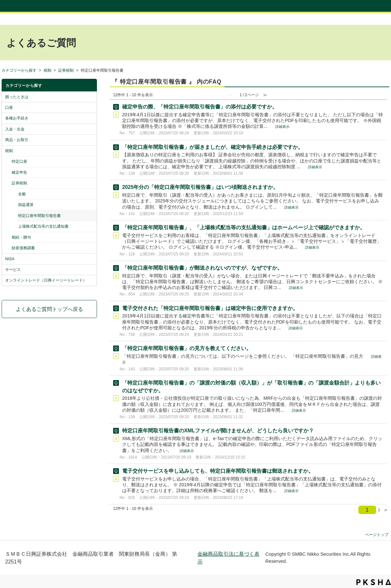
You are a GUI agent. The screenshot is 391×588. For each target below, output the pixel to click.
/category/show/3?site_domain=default (91, 108)
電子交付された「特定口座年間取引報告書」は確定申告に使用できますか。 (210, 308)
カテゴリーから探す (19, 70)
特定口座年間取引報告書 (39, 216)
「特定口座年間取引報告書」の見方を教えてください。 (187, 348)
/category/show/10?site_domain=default (91, 280)
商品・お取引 (17, 140)
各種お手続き (17, 118)
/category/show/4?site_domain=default (91, 118)
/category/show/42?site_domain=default (91, 183)
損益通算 (26, 205)
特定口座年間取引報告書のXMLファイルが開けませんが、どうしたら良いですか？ (218, 431)
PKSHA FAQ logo (374, 582)
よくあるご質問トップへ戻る (49, 309)
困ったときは (17, 97)
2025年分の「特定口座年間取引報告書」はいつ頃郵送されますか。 (200, 187)
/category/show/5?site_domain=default (91, 129)
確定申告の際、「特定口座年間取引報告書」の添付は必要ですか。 (200, 107)
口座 (9, 108)
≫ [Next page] (386, 510)
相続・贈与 (21, 237)
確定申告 (19, 172)
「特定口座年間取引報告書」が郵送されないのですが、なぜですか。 (202, 268)
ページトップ (377, 535)
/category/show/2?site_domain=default (91, 97)
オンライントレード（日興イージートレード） (46, 280)
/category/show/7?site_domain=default (91, 151)
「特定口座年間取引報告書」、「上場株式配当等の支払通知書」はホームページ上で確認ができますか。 (244, 227)
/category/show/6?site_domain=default (91, 140)
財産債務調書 (23, 248)
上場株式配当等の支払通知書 (43, 226)
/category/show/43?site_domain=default (91, 237)
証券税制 (66, 70)
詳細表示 (282, 127)
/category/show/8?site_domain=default (91, 259)
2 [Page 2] (379, 510)
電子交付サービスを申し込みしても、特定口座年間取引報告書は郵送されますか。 (218, 471)
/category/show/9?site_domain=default (91, 270)
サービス (13, 270)
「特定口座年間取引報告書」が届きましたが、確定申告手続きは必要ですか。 (213, 147)
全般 (22, 194)
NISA (10, 259)
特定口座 (19, 161)
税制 (48, 70)
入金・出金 (15, 129)
